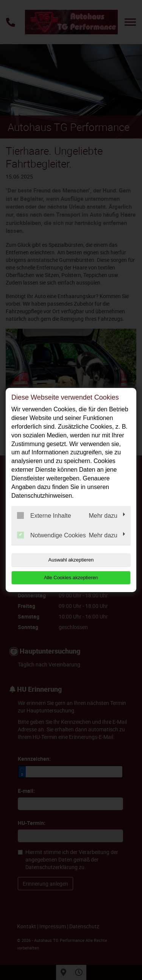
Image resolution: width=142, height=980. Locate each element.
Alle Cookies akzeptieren (71, 578)
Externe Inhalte (44, 515)
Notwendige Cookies (51, 535)
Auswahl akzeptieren (71, 560)
